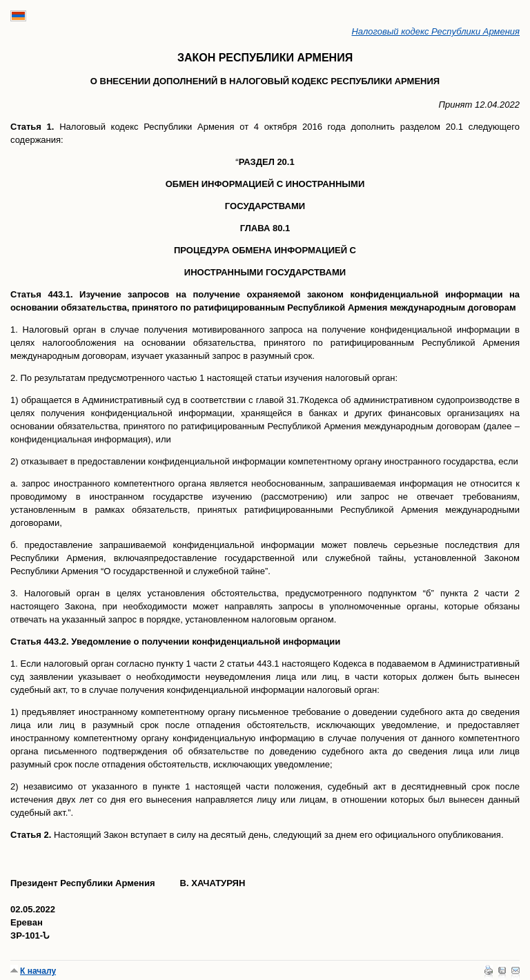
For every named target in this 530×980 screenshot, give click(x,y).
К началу (38, 971)
